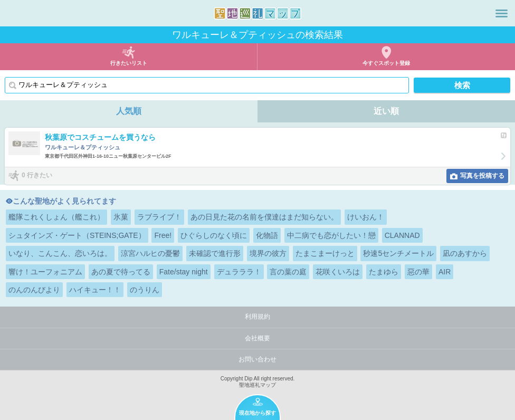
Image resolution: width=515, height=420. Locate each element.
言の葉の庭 (288, 272)
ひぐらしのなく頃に (214, 235)
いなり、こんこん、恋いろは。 (60, 253)
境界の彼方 (268, 253)
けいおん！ (366, 217)
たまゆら (384, 272)
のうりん (145, 290)
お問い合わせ (257, 359)
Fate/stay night (184, 272)
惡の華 (418, 272)
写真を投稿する (482, 176)
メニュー (502, 13)
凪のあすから (465, 253)
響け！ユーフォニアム (45, 272)
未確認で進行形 (215, 253)
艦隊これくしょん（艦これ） (56, 217)
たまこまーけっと (325, 253)
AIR (445, 272)
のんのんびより (34, 290)
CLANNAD (402, 235)
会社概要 (257, 338)
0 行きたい (37, 175)
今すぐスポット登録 (386, 63)
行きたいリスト (129, 63)
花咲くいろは (338, 272)
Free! (163, 235)
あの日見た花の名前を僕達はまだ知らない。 (264, 217)
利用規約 (257, 317)
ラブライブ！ (159, 217)
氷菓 (121, 217)
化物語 (267, 235)
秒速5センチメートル (398, 253)
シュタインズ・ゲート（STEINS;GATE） (77, 235)
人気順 (129, 111)
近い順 (386, 111)
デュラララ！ (239, 272)
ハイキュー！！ (95, 290)
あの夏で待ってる (121, 272)
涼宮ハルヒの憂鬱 (150, 253)
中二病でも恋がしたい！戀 (331, 235)
